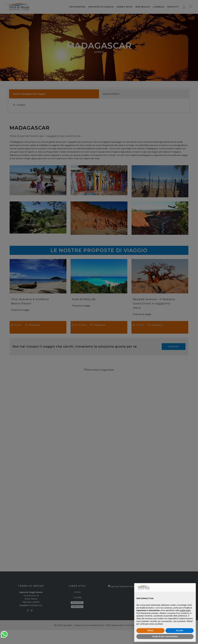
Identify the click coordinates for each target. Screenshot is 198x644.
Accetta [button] (180, 631)
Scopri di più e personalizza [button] (165, 636)
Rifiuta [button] (150, 631)
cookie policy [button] (185, 610)
